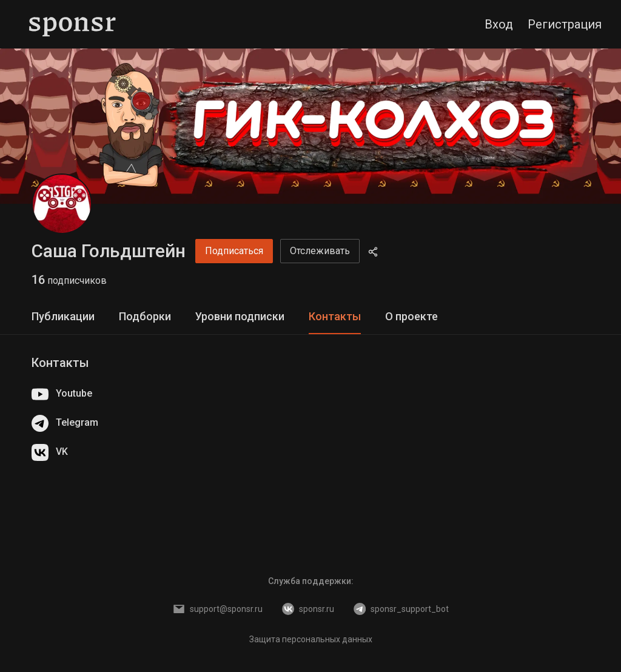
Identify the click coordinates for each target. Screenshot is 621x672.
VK (50, 452)
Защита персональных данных (311, 639)
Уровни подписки (240, 316)
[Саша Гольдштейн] (62, 204)
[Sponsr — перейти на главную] (72, 24)
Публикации (63, 316)
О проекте (411, 316)
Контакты (335, 316)
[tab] (63, 317)
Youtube (62, 394)
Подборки (145, 316)
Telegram (65, 423)
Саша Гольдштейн (109, 251)
